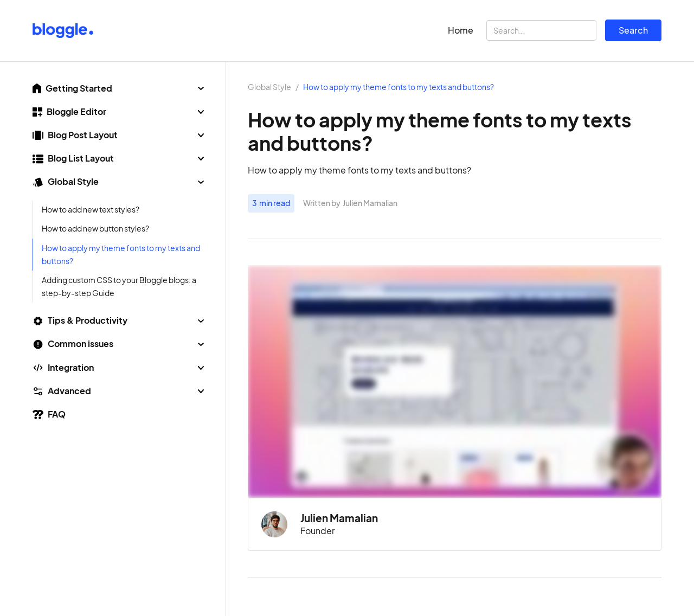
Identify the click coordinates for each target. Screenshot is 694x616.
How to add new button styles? (95, 229)
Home (461, 30)
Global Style (269, 87)
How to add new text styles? (91, 210)
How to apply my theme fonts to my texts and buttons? (121, 255)
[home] (63, 31)
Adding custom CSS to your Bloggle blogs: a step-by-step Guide (119, 287)
